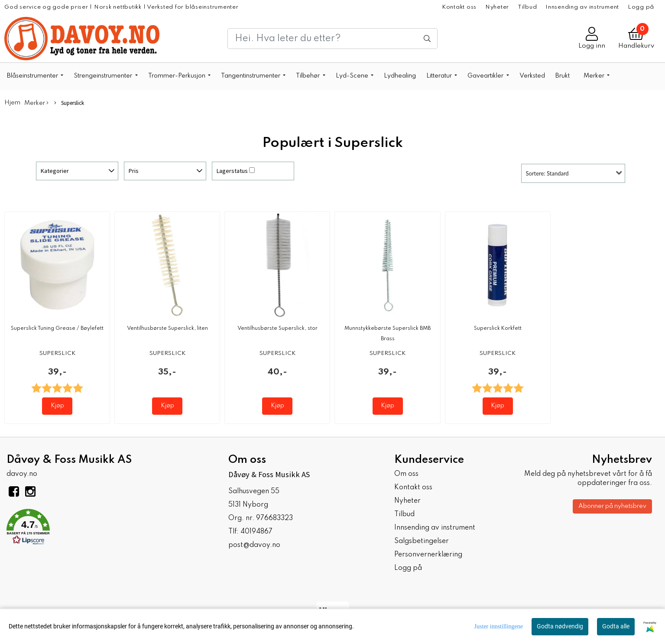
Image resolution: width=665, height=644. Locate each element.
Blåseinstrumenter (33, 76)
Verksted (532, 76)
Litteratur (440, 76)
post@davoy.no (254, 545)
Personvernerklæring (428, 555)
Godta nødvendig (560, 626)
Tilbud (527, 7)
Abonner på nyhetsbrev (612, 506)
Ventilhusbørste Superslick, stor (277, 329)
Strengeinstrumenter (104, 76)
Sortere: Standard (547, 173)
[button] (111, 529)
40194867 (256, 532)
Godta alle (616, 626)
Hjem (12, 103)
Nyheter (497, 7)
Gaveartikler (486, 76)
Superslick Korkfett (498, 329)
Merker (595, 76)
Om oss (406, 474)
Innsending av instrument (582, 7)
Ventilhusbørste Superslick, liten (167, 329)
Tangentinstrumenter (251, 76)
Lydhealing (400, 76)
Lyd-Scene (353, 76)
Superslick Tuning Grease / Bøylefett (57, 329)
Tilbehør (308, 76)
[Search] (332, 39)
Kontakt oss (459, 7)
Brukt (563, 76)
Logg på (641, 7)
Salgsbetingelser (422, 541)
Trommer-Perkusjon (177, 76)
